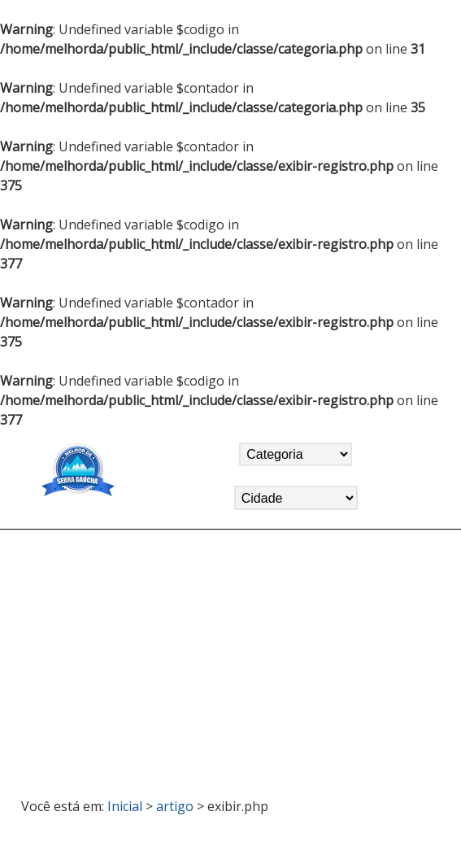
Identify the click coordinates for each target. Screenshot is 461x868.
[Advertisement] (231, 656)
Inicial (125, 806)
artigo (175, 806)
